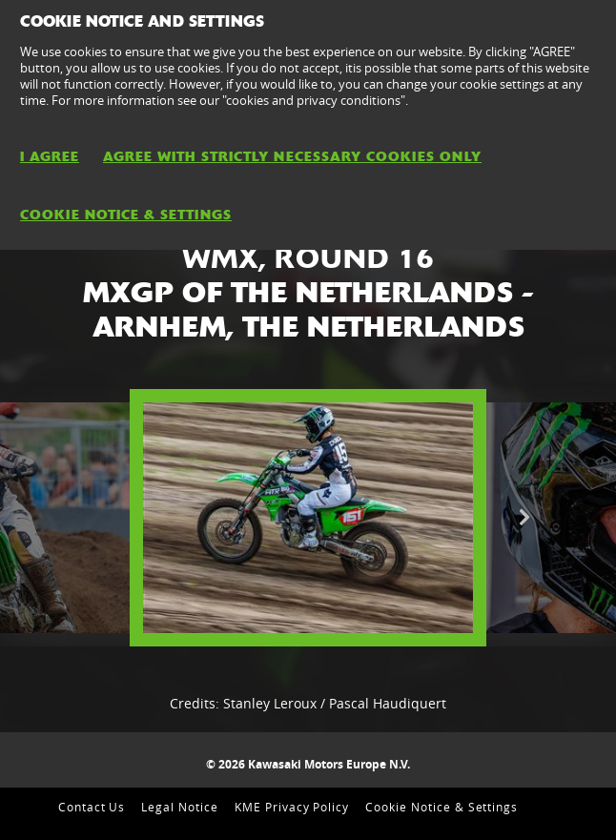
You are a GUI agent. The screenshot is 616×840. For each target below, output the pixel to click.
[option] (308, 518)
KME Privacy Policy (292, 807)
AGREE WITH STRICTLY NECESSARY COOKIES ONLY (292, 156)
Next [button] (524, 518)
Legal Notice (180, 807)
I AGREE (50, 156)
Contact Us (92, 807)
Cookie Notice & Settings (441, 807)
